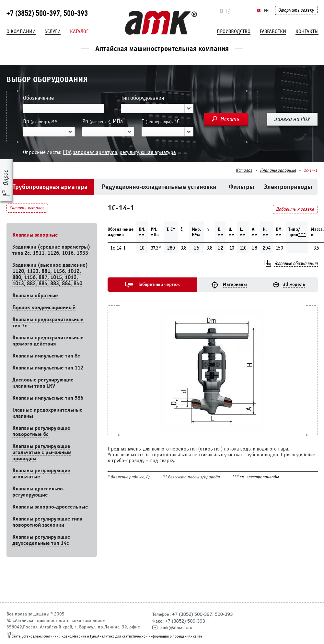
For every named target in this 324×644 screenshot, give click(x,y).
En (266, 11)
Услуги (53, 31)
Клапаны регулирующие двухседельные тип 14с (41, 540)
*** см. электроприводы (255, 477)
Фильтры (242, 187)
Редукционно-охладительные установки (159, 187)
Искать (230, 119)
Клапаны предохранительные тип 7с (48, 322)
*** (302, 234)
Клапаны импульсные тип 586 (48, 398)
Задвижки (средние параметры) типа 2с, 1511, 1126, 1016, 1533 (51, 250)
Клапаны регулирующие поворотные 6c (41, 431)
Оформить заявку (296, 10)
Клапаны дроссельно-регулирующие (39, 492)
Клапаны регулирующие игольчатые (41, 474)
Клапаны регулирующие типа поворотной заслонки (47, 522)
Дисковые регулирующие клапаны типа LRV (43, 383)
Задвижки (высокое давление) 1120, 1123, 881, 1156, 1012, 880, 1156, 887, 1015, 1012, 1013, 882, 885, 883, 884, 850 (50, 274)
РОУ (67, 152)
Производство (234, 31)
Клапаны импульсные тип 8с (46, 356)
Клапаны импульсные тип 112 (48, 368)
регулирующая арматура (148, 152)
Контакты (307, 31)
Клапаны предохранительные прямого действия (48, 341)
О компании (21, 31)
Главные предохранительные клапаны (47, 413)
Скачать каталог (27, 208)
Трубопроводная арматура (50, 187)
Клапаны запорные (278, 170)
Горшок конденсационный (44, 307)
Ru (259, 11)
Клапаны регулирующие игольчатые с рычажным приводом (42, 452)
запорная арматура (95, 152)
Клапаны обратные (35, 295)
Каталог (79, 31)
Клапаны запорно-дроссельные (50, 507)
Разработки (273, 31)
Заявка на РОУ (292, 119)
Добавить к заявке (295, 209)
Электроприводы (288, 187)
